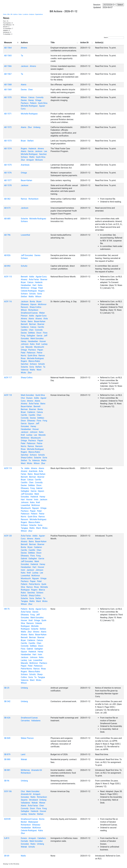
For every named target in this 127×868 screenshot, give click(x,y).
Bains (30, 321)
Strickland (33, 800)
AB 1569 (8, 90)
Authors (15, 14)
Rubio (33, 844)
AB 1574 (8, 149)
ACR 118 (8, 395)
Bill (12, 14)
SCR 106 (8, 791)
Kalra (40, 285)
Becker (24, 822)
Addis (32, 277)
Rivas (23, 358)
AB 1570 (8, 97)
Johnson (25, 344)
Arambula (25, 165)
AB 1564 (8, 48)
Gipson (33, 304)
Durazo (29, 398)
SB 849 (7, 738)
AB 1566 (8, 66)
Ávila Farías (34, 279)
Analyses (32, 14)
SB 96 (7, 781)
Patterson (31, 353)
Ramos (24, 199)
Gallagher (31, 336)
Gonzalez (25, 797)
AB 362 (7, 199)
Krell (38, 344)
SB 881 (7, 770)
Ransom (24, 307)
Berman (33, 324)
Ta (22, 56)
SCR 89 (7, 819)
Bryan (23, 141)
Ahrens (24, 48)
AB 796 (7, 235)
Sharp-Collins (35, 307)
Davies (24, 90)
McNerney (25, 770)
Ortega (38, 100)
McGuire (39, 160)
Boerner (44, 279)
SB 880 (7, 759)
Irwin (36, 500)
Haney (31, 100)
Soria (40, 294)
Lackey (44, 344)
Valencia (25, 370)
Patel (40, 288)
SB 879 (7, 754)
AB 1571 (8, 114)
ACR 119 (8, 468)
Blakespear (33, 822)
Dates (20, 14)
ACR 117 (8, 378)
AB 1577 (8, 180)
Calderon (25, 327)
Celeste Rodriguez (29, 291)
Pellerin (33, 103)
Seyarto (24, 800)
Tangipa (24, 528)
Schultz (24, 266)
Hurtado (24, 841)
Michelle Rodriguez (29, 106)
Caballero (42, 838)
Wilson (24, 97)
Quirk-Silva (43, 103)
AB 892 (7, 266)
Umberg (37, 127)
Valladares (36, 721)
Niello (33, 797)
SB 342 (7, 701)
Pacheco (25, 103)
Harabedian (26, 285)
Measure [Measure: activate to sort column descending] (8, 43)
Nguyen (36, 508)
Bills (9, 14)
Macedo (29, 347)
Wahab (24, 759)
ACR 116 (8, 302)
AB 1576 (8, 173)
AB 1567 (8, 74)
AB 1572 (8, 127)
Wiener (42, 803)
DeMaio (32, 333)
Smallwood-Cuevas (29, 313)
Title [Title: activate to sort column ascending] (53, 43)
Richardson (33, 199)
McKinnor (25, 288)
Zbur (30, 127)
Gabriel (39, 488)
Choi (23, 398)
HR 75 (7, 609)
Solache (24, 219)
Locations (26, 14)
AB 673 (7, 208)
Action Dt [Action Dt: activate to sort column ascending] (84, 43)
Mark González (37, 338)
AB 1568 (8, 85)
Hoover (43, 341)
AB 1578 (8, 185)
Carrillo (41, 327)
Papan (40, 350)
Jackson (25, 66)
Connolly (40, 97)
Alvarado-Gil (37, 770)
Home (5, 14)
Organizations (39, 14)
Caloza (31, 97)
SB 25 (7, 688)
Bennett (24, 277)
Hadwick (32, 149)
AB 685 (7, 219)
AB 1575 (8, 165)
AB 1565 (8, 56)
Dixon (39, 333)
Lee (46, 151)
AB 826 (7, 255)
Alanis (24, 85)
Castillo (24, 330)
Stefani (30, 141)
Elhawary (25, 304)
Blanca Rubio (34, 361)
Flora (45, 333)
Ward (39, 370)
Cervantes (25, 721)
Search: (114, 38)
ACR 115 (8, 277)
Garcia (31, 151)
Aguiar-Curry (41, 277)
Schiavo (24, 157)
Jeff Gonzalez (27, 255)
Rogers (24, 149)
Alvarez (24, 279)
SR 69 (7, 856)
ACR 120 (8, 536)
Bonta (32, 302)
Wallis (32, 157)
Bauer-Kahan (26, 180)
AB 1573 (8, 141)
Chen (30, 90)
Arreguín (30, 160)
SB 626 (7, 718)
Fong (23, 336)
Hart (34, 285)
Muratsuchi (39, 347)
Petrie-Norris (34, 584)
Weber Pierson (27, 738)
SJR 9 (7, 838)
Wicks (24, 373)
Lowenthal (25, 235)
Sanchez (43, 154)
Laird (23, 754)
